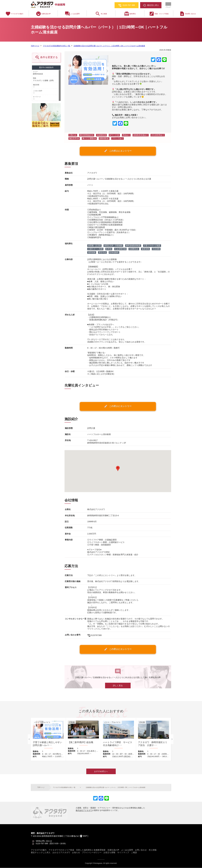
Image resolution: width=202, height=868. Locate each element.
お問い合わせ (141, 850)
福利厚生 (130, 14)
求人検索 (101, 14)
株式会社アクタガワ (84, 811)
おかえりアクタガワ (61, 853)
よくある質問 (72, 14)
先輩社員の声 (43, 14)
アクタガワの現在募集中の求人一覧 (56, 46)
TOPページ (35, 46)
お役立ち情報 (109, 853)
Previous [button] (29, 739)
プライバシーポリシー (92, 853)
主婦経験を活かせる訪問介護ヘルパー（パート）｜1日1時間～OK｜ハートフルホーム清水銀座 (109, 46)
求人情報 (153, 850)
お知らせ (76, 853)
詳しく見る (118, 686)
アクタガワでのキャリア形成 (61, 850)
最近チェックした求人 (41, 853)
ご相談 (134, 853)
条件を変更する (46, 58)
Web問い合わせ (188, 14)
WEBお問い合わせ (44, 841)
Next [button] (172, 739)
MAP (85, 836)
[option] (48, 739)
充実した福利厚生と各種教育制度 (91, 850)
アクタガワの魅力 (14, 14)
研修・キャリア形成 (159, 14)
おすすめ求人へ (101, 772)
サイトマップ (123, 853)
